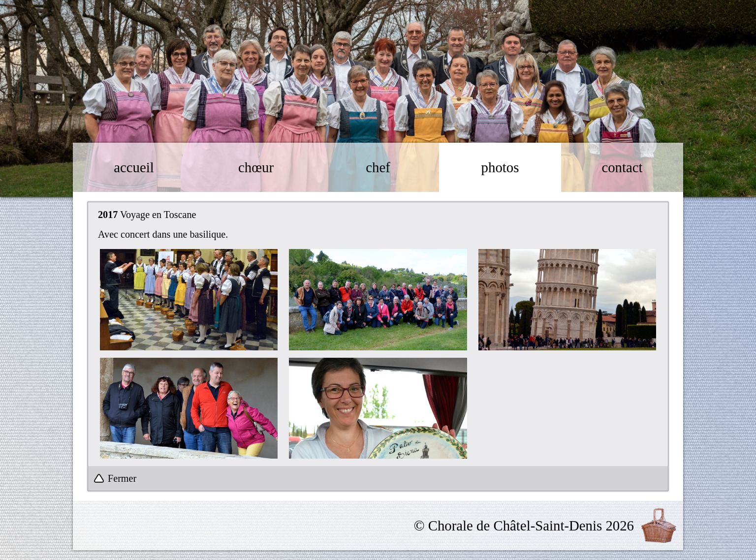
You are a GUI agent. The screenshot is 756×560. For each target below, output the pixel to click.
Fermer (122, 478)
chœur (256, 167)
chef (378, 167)
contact (622, 167)
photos (500, 167)
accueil (134, 167)
